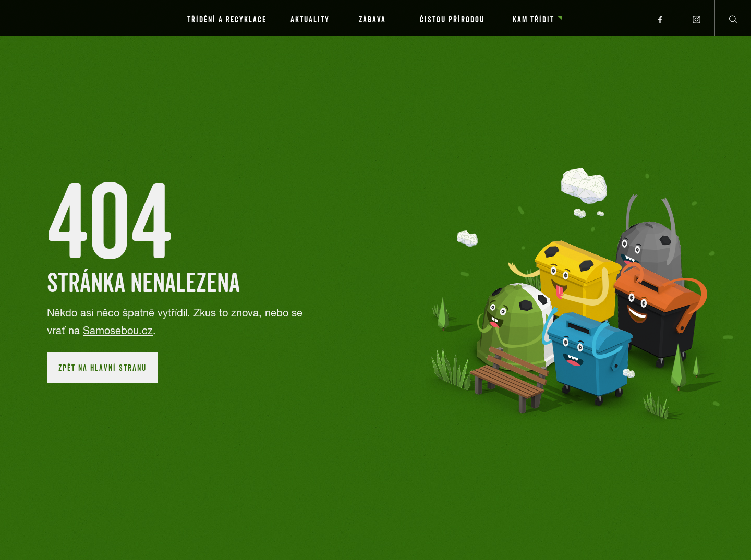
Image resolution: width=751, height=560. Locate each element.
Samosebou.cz (118, 330)
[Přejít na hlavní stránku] (73, 18)
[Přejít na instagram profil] (696, 18)
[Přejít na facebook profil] (660, 18)
